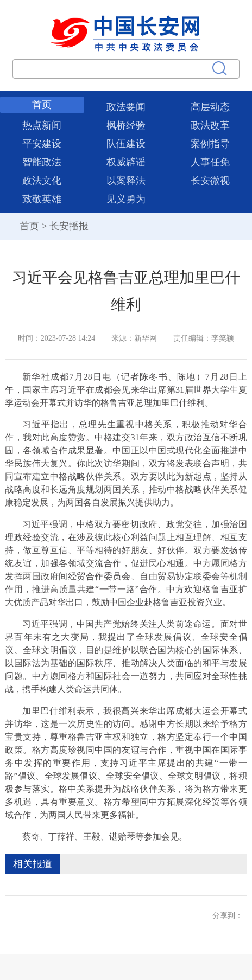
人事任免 (210, 162)
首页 (42, 105)
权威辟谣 (126, 162)
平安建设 (42, 144)
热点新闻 (42, 125)
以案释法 (126, 181)
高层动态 (210, 107)
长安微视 (210, 181)
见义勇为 (126, 199)
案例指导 (210, 144)
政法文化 (42, 181)
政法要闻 (126, 107)
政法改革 (210, 125)
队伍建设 (126, 144)
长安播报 (69, 226)
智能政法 (42, 162)
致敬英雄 (42, 199)
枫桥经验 (126, 125)
